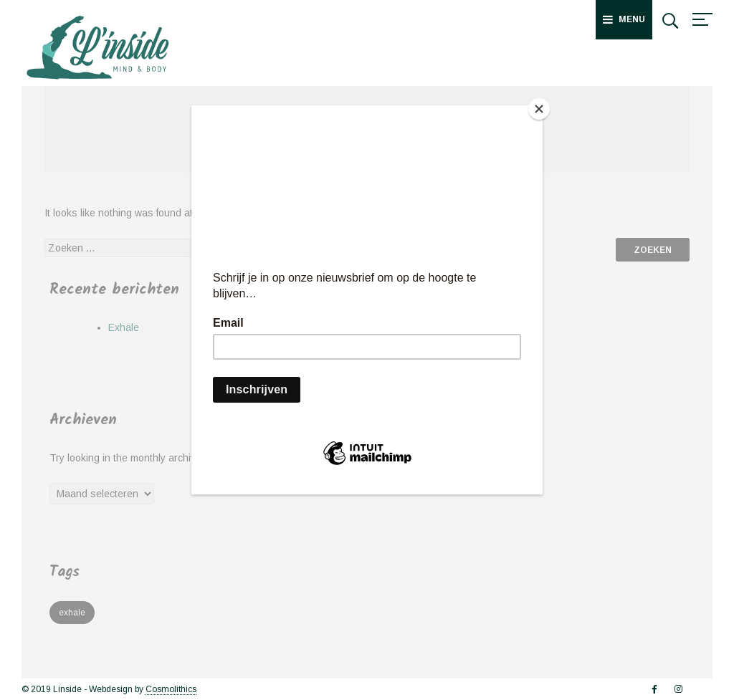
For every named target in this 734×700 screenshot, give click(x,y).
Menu (624, 19)
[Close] (539, 109)
